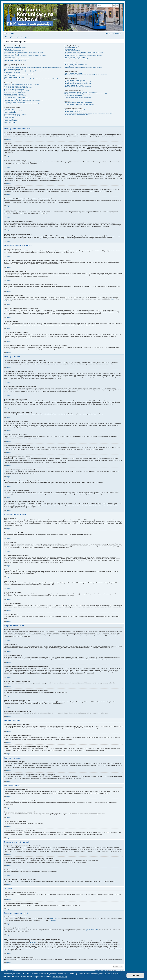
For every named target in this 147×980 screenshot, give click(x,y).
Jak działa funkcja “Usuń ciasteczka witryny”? (16, 60)
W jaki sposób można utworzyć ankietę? (14, 89)
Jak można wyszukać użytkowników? (74, 85)
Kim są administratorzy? (71, 47)
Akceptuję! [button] (135, 975)
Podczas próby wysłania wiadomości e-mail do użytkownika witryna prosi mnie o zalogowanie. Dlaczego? (31, 79)
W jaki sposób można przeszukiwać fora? (75, 80)
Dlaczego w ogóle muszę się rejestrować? (15, 47)
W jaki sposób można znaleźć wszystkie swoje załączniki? (79, 104)
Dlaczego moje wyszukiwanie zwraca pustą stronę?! (78, 83)
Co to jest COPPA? (9, 49)
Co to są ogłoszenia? (10, 117)
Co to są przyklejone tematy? (12, 119)
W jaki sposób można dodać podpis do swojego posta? (18, 88)
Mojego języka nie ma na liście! (12, 72)
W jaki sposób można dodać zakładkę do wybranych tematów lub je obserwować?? (86, 94)
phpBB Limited (53, 918)
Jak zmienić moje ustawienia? (12, 66)
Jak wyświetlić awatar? (10, 76)
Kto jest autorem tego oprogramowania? (75, 110)
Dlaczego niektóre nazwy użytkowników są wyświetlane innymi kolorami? (83, 56)
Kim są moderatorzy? (70, 49)
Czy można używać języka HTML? (13, 111)
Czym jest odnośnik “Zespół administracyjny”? (76, 59)
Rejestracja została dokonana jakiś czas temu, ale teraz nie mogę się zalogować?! (25, 56)
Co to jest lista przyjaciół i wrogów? (73, 73)
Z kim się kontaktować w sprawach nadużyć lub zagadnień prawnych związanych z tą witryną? (89, 113)
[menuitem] (13, 34)
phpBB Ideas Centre (92, 930)
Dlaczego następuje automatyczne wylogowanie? (17, 59)
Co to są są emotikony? (10, 113)
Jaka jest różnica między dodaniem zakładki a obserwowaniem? (81, 92)
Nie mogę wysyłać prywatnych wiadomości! (76, 64)
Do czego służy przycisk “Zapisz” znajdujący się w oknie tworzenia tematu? (23, 101)
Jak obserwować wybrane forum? (73, 96)
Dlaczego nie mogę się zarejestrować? (14, 51)
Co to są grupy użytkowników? (72, 51)
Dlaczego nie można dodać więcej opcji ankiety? (17, 91)
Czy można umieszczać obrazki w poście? (15, 114)
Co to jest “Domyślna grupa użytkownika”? (75, 57)
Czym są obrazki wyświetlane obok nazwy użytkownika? (19, 74)
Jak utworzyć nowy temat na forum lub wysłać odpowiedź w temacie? (22, 84)
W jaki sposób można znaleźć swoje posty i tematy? (78, 87)
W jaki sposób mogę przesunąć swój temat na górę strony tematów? (22, 104)
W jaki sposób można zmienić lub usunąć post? (16, 86)
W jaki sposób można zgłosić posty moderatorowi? (17, 99)
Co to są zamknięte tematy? (11, 121)
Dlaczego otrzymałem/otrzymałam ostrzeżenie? (16, 97)
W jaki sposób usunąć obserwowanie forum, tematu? (78, 97)
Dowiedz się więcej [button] (60, 977)
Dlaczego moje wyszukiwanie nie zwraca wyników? (78, 82)
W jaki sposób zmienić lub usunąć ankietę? (15, 92)
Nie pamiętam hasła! (9, 57)
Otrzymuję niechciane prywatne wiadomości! (76, 66)
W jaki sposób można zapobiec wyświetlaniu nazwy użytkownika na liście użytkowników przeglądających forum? (33, 68)
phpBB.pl (113, 299)
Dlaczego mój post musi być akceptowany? (15, 102)
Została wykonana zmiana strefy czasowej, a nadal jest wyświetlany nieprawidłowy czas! (27, 71)
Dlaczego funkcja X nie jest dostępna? (74, 111)
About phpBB (52, 920)
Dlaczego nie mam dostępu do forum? (14, 94)
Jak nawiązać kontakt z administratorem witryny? (77, 115)
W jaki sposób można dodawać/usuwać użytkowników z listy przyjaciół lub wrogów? (86, 75)
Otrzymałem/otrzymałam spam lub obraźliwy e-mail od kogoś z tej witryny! (83, 68)
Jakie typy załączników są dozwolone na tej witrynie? (78, 103)
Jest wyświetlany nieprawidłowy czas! (14, 69)
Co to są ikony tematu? (10, 122)
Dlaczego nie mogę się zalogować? (13, 54)
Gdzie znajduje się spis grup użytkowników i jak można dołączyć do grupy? (84, 52)
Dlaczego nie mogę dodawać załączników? (15, 96)
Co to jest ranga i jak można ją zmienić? (14, 77)
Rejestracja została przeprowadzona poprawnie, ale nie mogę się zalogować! (24, 52)
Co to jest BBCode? (9, 109)
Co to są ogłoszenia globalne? (12, 116)
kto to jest (32, 943)
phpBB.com (7, 301)
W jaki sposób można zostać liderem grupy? (76, 54)
